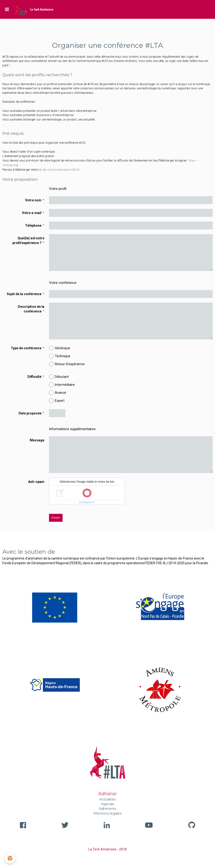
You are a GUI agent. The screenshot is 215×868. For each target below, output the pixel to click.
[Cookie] (10, 858)
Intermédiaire (62, 385)
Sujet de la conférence (24, 294)
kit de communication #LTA (59, 169)
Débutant (59, 377)
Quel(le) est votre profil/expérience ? (28, 240)
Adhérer (108, 794)
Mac (192, 160)
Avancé (58, 393)
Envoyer (56, 518)
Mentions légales (107, 813)
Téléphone (33, 225)
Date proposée (30, 413)
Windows (10, 165)
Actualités (107, 799)
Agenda (107, 804)
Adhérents (107, 809)
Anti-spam (36, 482)
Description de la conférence (31, 309)
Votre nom (33, 200)
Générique (60, 348)
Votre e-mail (32, 213)
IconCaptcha (86, 502)
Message (37, 440)
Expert (57, 401)
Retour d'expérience (67, 364)
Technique (60, 356)
